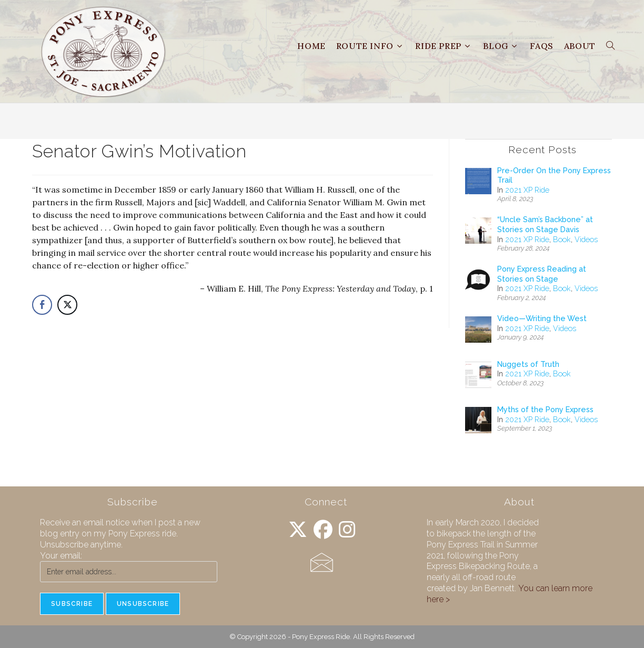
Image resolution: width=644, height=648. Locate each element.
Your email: (61, 556)
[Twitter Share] (67, 305)
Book (562, 240)
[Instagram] (347, 530)
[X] (298, 530)
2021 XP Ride (527, 190)
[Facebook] (323, 530)
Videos (586, 240)
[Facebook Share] (42, 305)
